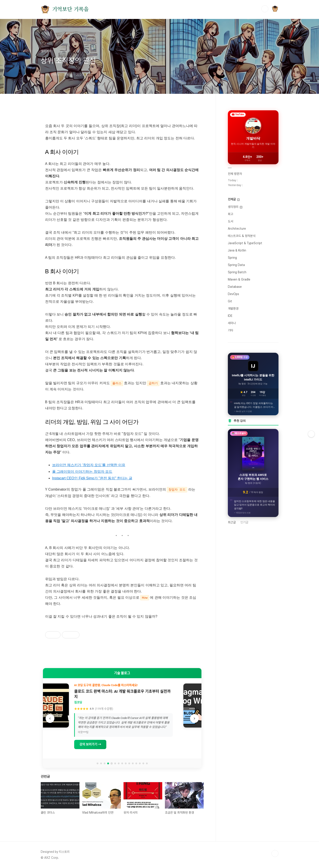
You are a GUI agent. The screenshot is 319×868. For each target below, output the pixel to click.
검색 (265, 9)
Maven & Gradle (239, 279)
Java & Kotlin (237, 250)
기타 (230, 330)
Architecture (237, 229)
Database (235, 287)
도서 (230, 221)
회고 (230, 214)
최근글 (232, 522)
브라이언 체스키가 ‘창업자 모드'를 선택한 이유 (89, 465)
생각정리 (235, 207)
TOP (275, 853)
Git (230, 301)
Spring (232, 258)
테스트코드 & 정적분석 (242, 236)
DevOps (233, 294)
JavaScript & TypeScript (245, 243)
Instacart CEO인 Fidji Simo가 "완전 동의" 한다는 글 (92, 478)
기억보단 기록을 (70, 9)
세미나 (232, 323)
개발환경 (233, 308)
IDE (230, 316)
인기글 (244, 522)
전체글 (234, 199)
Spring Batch (237, 272)
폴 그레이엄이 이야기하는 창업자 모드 (82, 472)
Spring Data (236, 265)
